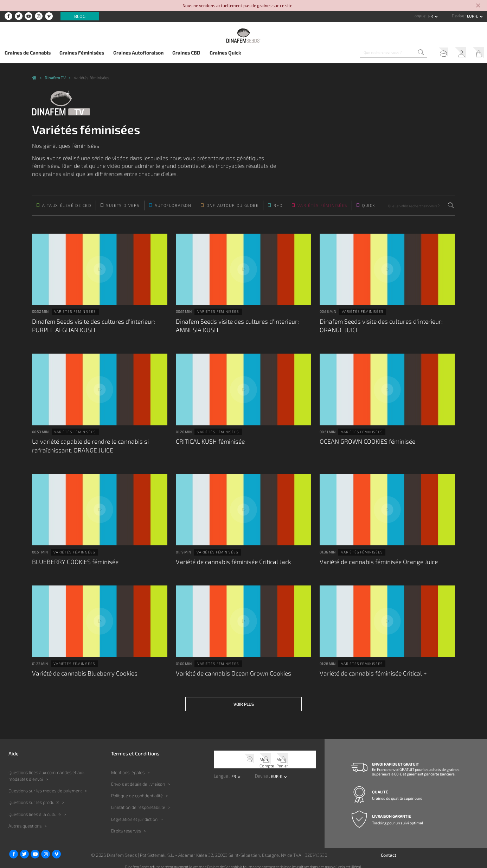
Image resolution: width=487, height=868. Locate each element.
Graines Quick (225, 53)
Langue (419, 16)
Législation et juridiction (134, 813)
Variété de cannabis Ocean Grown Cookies (229, 670)
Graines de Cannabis (28, 53)
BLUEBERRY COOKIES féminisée (72, 560)
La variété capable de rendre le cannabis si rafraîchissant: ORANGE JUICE (87, 446)
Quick (369, 210)
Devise (459, 16)
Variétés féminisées (322, 210)
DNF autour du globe (232, 210)
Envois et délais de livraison (138, 779)
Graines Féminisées (82, 53)
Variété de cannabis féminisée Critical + (370, 670)
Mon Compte (457, 53)
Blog (80, 16)
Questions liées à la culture (35, 809)
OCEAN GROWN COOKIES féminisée (364, 442)
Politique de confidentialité (137, 790)
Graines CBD (186, 53)
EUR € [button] (473, 16)
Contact (389, 850)
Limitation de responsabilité (138, 802)
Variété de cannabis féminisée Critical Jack (230, 560)
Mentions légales (128, 767)
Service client (436, 53)
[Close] (478, 6)
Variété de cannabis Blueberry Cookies (81, 670)
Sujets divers (123, 210)
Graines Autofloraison (138, 53)
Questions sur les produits (34, 797)
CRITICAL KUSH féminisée (208, 442)
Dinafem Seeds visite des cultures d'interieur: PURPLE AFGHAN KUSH (90, 328)
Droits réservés (126, 825)
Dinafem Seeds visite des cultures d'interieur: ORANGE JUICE (377, 328)
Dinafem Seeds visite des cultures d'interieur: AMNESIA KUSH (234, 328)
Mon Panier (477, 53)
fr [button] (431, 16)
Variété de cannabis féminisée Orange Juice (375, 560)
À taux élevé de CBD (67, 210)
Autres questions (25, 820)
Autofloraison (173, 210)
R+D (278, 210)
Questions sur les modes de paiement (45, 785)
